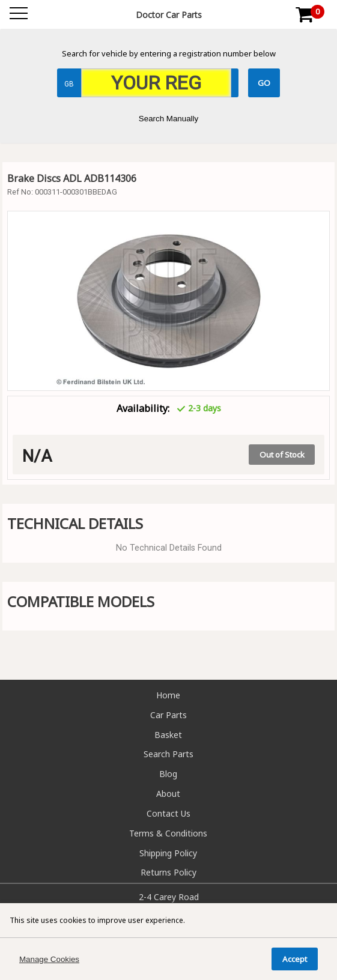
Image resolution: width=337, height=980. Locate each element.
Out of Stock (282, 455)
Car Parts (168, 715)
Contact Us (168, 813)
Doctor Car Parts (169, 15)
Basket (168, 735)
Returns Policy (168, 872)
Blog (168, 774)
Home (168, 695)
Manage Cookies (49, 959)
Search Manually (168, 119)
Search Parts (168, 754)
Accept (295, 959)
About (168, 794)
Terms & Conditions (168, 833)
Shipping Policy (168, 853)
